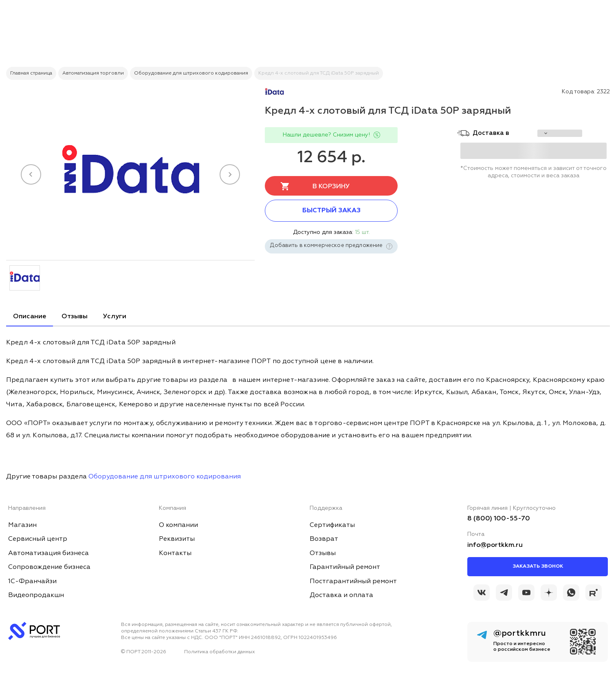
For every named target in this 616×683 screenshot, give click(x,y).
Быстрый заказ (331, 211)
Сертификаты (332, 525)
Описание (30, 317)
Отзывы (75, 317)
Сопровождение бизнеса (49, 567)
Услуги (115, 317)
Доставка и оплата (341, 595)
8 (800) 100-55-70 (499, 519)
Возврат (324, 539)
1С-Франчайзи (32, 582)
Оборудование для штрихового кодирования (165, 477)
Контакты (175, 553)
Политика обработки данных (220, 652)
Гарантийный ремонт (345, 567)
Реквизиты (177, 539)
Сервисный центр (38, 539)
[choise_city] (560, 133)
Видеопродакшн (36, 595)
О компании (178, 525)
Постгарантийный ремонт (353, 582)
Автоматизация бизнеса (48, 553)
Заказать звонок (538, 566)
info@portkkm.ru (495, 545)
